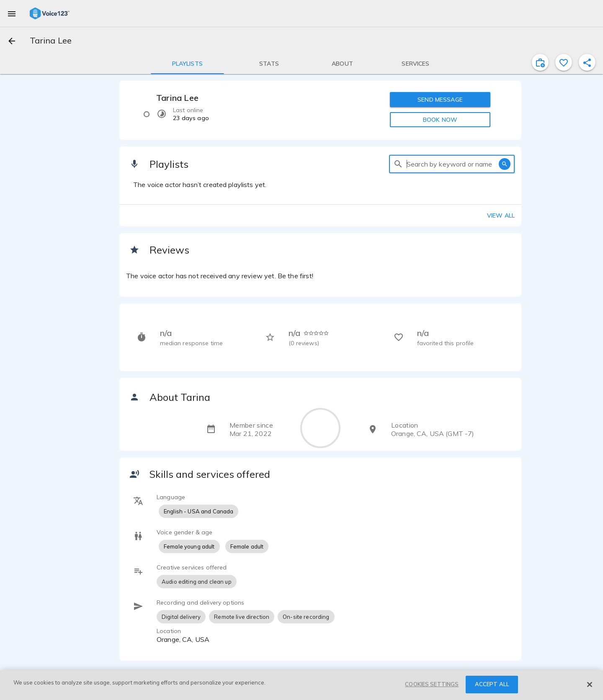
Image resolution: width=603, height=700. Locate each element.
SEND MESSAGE (440, 100)
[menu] (12, 13)
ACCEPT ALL (492, 684)
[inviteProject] (540, 62)
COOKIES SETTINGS (432, 684)
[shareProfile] (587, 62)
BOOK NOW (440, 120)
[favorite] (564, 62)
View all (501, 215)
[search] (398, 164)
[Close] (590, 685)
